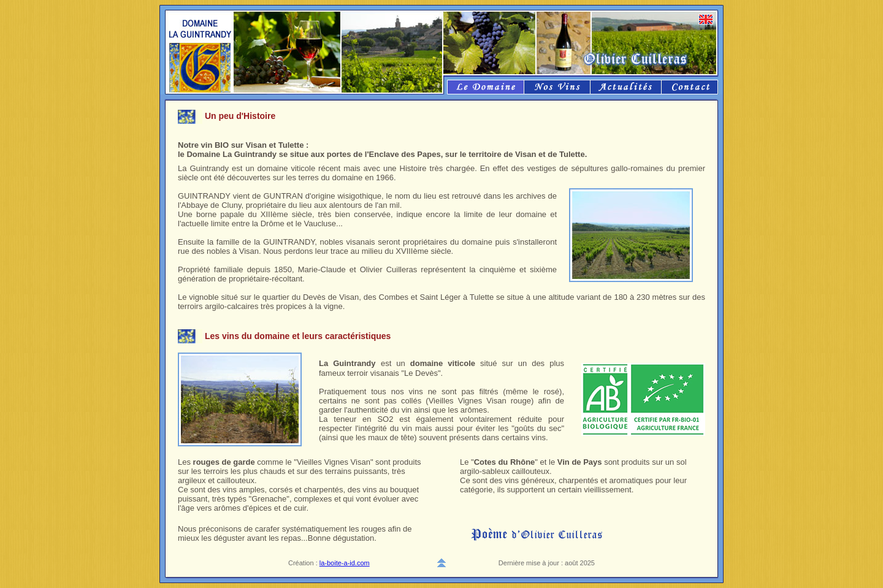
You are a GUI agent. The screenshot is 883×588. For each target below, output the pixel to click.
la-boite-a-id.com (345, 563)
